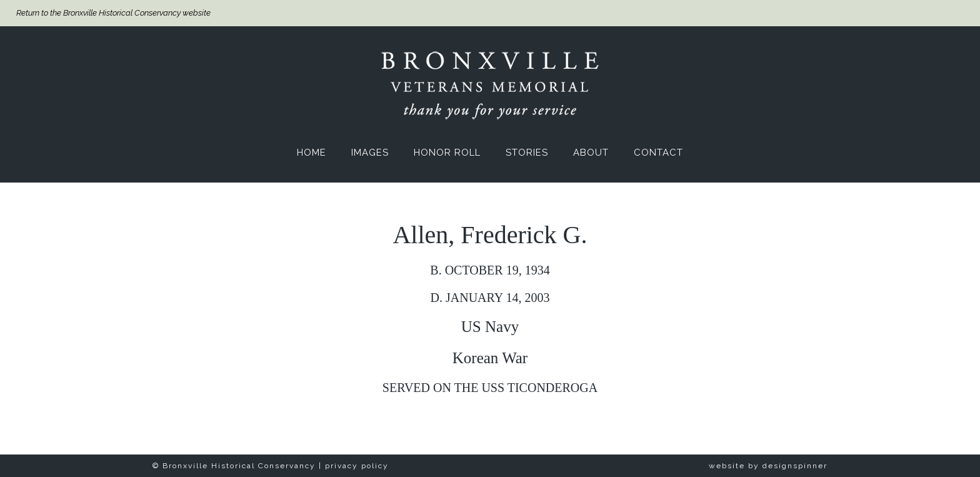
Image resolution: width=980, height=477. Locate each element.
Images (370, 153)
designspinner (795, 466)
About (591, 153)
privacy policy (357, 466)
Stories (527, 153)
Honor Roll (447, 153)
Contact (658, 153)
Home (312, 153)
